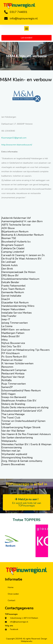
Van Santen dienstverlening (17, 438)
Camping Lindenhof (13, 252)
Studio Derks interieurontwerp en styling (25, 407)
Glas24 (6, 299)
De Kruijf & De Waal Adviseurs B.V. (22, 259)
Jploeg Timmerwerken (15, 323)
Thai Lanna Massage (13, 414)
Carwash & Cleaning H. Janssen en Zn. (23, 255)
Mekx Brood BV (11, 336)
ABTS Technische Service (16, 225)
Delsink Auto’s (10, 265)
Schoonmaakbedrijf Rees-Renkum (21, 391)
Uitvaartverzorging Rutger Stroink (21, 427)
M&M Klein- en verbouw (16, 330)
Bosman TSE (9, 238)
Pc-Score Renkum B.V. (14, 357)
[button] (26, 28)
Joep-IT (6, 319)
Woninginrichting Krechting (17, 458)
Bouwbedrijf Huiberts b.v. (16, 242)
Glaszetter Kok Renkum (15, 303)
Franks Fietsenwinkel (14, 286)
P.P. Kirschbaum (11, 353)
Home (11, 587)
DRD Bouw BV (10, 275)
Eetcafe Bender (10, 282)
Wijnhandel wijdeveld (14, 454)
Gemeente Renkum (13, 292)
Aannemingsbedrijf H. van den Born (22, 221)
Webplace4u (9, 441)
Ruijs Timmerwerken (14, 384)
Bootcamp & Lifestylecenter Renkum (23, 235)
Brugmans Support (13, 245)
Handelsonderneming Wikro (18, 306)
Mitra (5, 340)
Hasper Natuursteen (13, 309)
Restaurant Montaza (13, 374)
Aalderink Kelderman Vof (16, 218)
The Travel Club (11, 418)
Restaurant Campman (14, 370)
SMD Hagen (9, 394)
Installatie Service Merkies (17, 313)
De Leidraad (9, 262)
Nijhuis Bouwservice (13, 343)
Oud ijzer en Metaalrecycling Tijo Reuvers (26, 350)
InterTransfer (9, 316)
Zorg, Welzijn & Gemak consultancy (22, 461)
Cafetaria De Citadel (13, 248)
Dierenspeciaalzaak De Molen (18, 272)
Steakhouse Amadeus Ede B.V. (19, 401)
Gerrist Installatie (11, 296)
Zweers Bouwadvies (13, 464)
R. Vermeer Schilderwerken (17, 363)
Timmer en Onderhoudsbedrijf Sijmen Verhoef (23, 423)
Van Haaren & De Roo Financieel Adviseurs (26, 434)
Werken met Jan (11, 451)
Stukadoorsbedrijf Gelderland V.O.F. (22, 411)
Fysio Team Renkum (13, 289)
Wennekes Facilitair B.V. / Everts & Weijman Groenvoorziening (26, 446)
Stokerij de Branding (13, 404)
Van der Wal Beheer (13, 431)
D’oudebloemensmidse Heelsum (20, 279)
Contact (12, 600)
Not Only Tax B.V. (11, 346)
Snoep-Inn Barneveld (14, 397)
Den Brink (7, 269)
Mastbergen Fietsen (13, 333)
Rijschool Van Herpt (13, 377)
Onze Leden (13, 594)
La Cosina (7, 326)
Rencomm (7, 367)
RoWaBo (7, 380)
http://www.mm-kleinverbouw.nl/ (17, 145)
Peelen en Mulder (12, 360)
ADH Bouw (8, 228)
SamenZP (7, 387)
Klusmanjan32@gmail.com (14, 138)
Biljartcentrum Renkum (15, 232)
